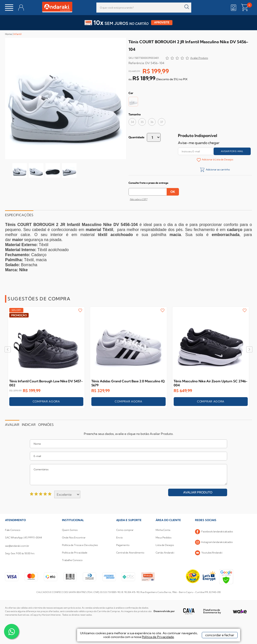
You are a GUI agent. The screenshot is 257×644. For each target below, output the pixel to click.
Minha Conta (163, 530)
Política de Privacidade (75, 553)
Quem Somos (70, 530)
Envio (119, 538)
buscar (187, 7)
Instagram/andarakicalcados (214, 542)
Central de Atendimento (130, 553)
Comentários (128, 475)
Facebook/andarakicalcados (214, 532)
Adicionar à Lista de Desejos (217, 159)
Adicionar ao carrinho (218, 170)
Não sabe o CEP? (139, 199)
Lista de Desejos (165, 545)
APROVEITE (162, 22)
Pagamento (123, 545)
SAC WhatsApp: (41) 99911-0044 (23, 538)
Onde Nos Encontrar (74, 538)
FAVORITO (80, 310)
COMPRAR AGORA (46, 401)
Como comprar (125, 530)
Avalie (199, 58)
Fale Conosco (13, 530)
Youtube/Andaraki (209, 553)
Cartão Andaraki (165, 553)
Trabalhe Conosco (72, 560)
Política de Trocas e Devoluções (80, 545)
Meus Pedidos (164, 538)
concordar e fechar (220, 635)
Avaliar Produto (198, 492)
